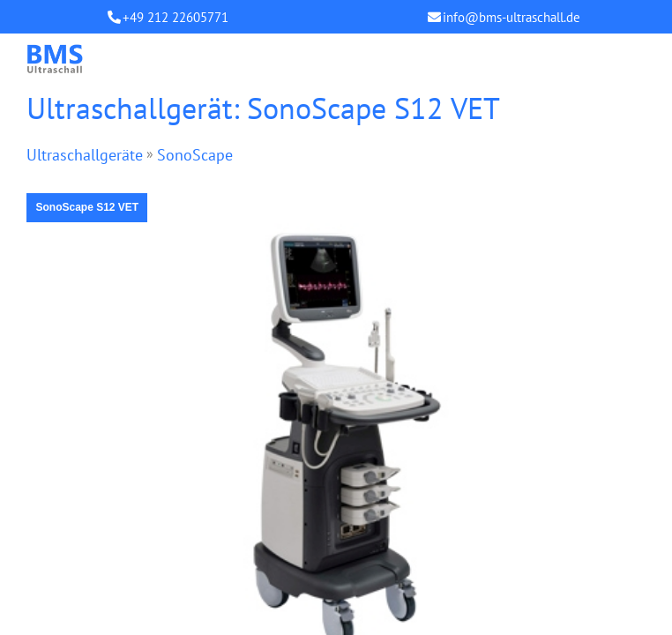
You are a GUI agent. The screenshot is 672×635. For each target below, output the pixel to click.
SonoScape (195, 155)
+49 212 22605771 (175, 17)
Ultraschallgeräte (85, 155)
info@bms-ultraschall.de (511, 17)
